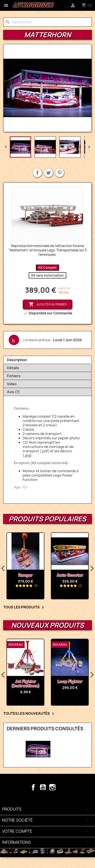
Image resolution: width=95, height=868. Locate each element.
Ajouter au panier (48, 304)
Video (12, 384)
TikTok (62, 787)
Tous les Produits (24, 607)
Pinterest (60, 173)
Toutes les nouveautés (29, 714)
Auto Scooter (70, 575)
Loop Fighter (70, 681)
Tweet (48, 173)
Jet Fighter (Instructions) (26, 684)
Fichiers (14, 376)
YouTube (43, 787)
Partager (37, 173)
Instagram (52, 787)
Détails (13, 368)
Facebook (33, 787)
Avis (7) (13, 392)
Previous (3, 569)
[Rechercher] (47, 22)
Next (92, 569)
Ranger (25, 575)
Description (17, 360)
